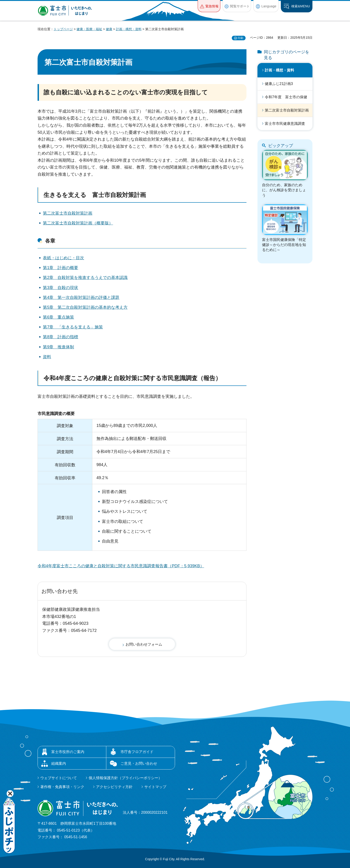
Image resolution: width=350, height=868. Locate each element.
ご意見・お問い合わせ (139, 763)
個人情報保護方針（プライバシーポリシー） (125, 778)
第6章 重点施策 (58, 317)
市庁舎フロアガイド (137, 752)
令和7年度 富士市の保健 (286, 97)
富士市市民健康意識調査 (285, 124)
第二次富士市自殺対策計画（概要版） (78, 223)
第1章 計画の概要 (60, 268)
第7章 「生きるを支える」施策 (73, 327)
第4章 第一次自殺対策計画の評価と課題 (81, 298)
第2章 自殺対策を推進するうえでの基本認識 (85, 278)
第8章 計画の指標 (60, 337)
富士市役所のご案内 (68, 752)
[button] (209, 6)
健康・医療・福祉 (89, 29)
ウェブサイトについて (59, 778)
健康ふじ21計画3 (279, 84)
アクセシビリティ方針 (114, 787)
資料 (47, 357)
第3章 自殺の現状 (60, 288)
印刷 (241, 38)
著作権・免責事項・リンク (62, 787)
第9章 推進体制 (58, 347)
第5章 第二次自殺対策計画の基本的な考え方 (85, 307)
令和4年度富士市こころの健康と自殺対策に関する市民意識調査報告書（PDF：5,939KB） (121, 566)
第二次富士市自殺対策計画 (68, 213)
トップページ (63, 29)
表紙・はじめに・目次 (63, 258)
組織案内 (59, 763)
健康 (109, 29)
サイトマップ (155, 787)
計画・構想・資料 (129, 29)
